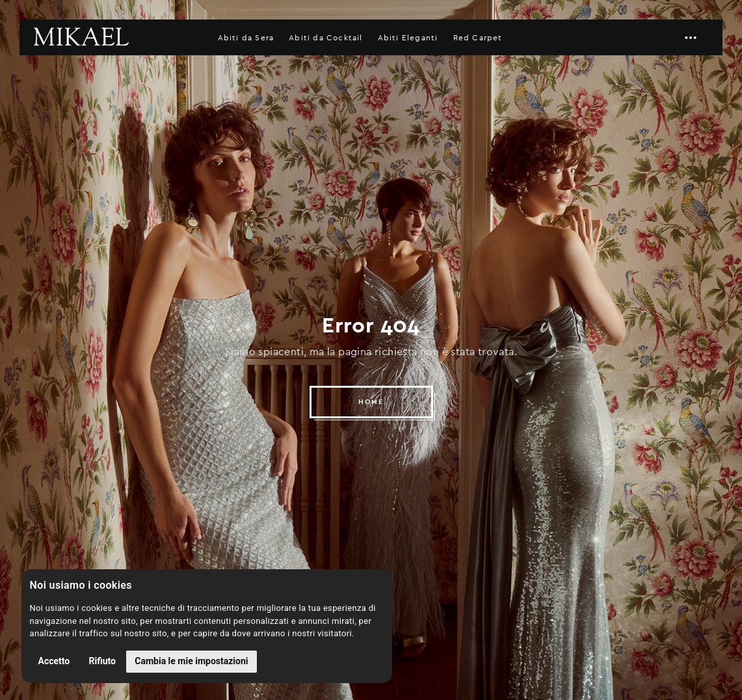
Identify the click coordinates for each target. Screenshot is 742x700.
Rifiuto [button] (103, 661)
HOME (371, 402)
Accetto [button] (54, 661)
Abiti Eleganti (408, 38)
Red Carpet (478, 38)
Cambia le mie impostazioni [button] (191, 661)
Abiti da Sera (246, 38)
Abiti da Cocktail (325, 38)
